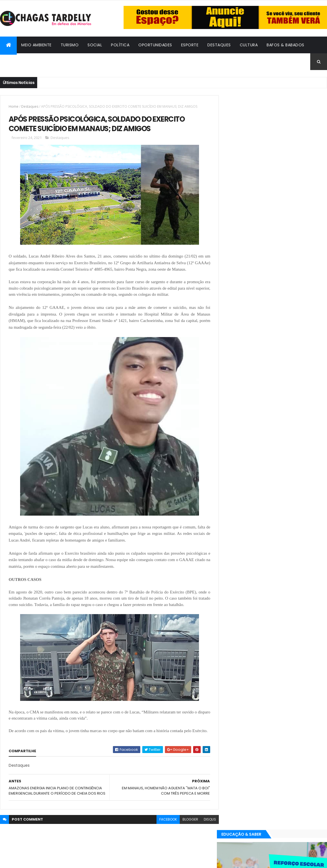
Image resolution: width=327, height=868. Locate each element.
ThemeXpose (31, 860)
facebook (164, 831)
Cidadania (15, 62)
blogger (186, 831)
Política (120, 45)
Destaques (219, 45)
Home (14, 106)
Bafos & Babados (285, 45)
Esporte (190, 45)
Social (95, 45)
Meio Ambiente (36, 45)
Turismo (70, 45)
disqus (206, 831)
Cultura (249, 45)
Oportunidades (155, 45)
